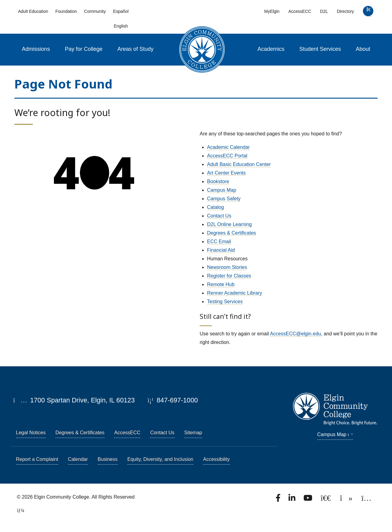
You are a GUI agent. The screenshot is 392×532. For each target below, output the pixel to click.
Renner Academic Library (235, 293)
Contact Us (219, 216)
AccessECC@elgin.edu (295, 334)
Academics (271, 49)
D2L (324, 11)
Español (121, 11)
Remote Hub (221, 284)
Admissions (36, 49)
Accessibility (216, 459)
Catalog (215, 207)
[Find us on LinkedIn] (292, 500)
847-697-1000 (173, 400)
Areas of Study (135, 49)
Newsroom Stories (227, 267)
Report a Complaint (37, 459)
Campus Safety (224, 199)
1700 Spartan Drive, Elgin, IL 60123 (74, 400)
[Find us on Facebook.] (279, 500)
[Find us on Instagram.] (366, 500)
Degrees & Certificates (232, 233)
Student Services (320, 49)
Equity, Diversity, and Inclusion (160, 459)
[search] (368, 12)
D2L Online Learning (229, 224)
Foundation (66, 11)
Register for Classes (229, 276)
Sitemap (193, 433)
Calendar (78, 459)
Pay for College (84, 49)
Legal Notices (31, 433)
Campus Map (222, 190)
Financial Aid (221, 250)
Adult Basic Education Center (239, 164)
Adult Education (33, 11)
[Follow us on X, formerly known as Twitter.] (326, 500)
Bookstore (218, 181)
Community (95, 11)
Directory (345, 11)
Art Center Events (226, 173)
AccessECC (300, 11)
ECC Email (219, 241)
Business (108, 459)
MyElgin (272, 11)
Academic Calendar (228, 147)
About (363, 49)
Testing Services (225, 302)
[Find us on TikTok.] (347, 500)
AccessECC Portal (227, 156)
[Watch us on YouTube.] (308, 500)
